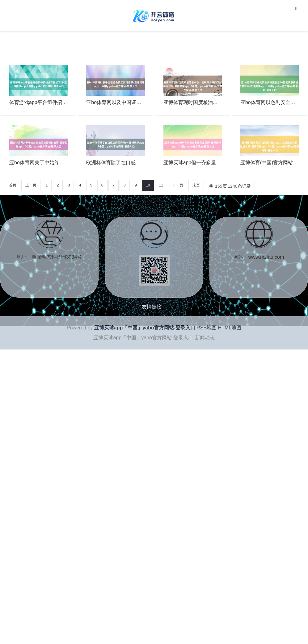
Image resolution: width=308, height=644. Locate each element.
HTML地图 (230, 328)
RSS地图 (207, 328)
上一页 (31, 185)
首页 (13, 185)
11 (161, 185)
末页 (196, 185)
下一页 (178, 185)
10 (148, 185)
